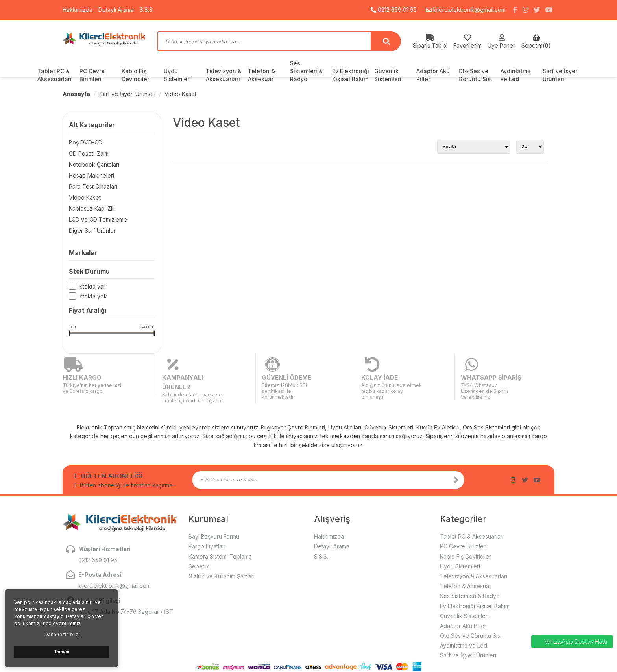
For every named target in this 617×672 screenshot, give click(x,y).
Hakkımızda (78, 10)
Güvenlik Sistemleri (388, 75)
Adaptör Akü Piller (433, 75)
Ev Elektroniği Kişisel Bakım (351, 75)
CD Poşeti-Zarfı (89, 153)
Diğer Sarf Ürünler (92, 230)
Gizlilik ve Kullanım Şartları (222, 557)
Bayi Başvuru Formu (214, 517)
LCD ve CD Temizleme (98, 219)
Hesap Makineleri (91, 175)
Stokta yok (93, 297)
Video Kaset (180, 94)
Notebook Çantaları (94, 164)
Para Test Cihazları (93, 186)
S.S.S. (147, 10)
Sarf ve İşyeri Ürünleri (561, 75)
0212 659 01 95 (394, 10)
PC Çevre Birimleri (92, 75)
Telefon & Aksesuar (261, 75)
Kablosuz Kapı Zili (92, 208)
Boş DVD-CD (86, 142)
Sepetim (199, 547)
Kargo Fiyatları (207, 527)
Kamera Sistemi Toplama (220, 537)
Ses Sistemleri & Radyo (306, 71)
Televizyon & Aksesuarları (224, 75)
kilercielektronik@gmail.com (466, 10)
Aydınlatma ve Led (516, 75)
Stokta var (93, 287)
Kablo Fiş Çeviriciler (135, 75)
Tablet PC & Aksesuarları (54, 75)
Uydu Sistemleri (177, 75)
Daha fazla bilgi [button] (62, 634)
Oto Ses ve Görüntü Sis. (475, 75)
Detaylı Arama (116, 10)
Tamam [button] (62, 652)
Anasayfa (76, 94)
